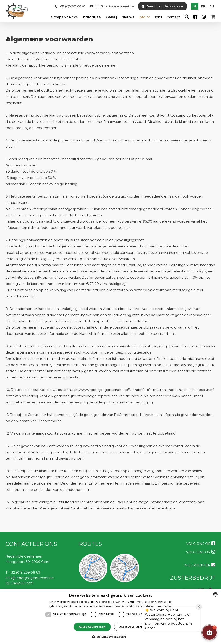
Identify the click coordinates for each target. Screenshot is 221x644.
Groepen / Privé (64, 17)
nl (195, 6)
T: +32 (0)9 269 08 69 (23, 572)
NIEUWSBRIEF (200, 565)
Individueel (92, 17)
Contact (173, 17)
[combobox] (215, 594)
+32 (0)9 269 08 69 (70, 6)
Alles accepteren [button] (92, 627)
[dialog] (110, 616)
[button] (209, 632)
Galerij (112, 17)
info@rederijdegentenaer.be (30, 578)
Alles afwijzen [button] (131, 627)
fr (203, 6)
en (212, 6)
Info (142, 17)
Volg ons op (201, 543)
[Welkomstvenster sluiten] (199, 607)
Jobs (158, 17)
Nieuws (128, 17)
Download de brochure (162, 6)
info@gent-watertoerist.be (112, 6)
